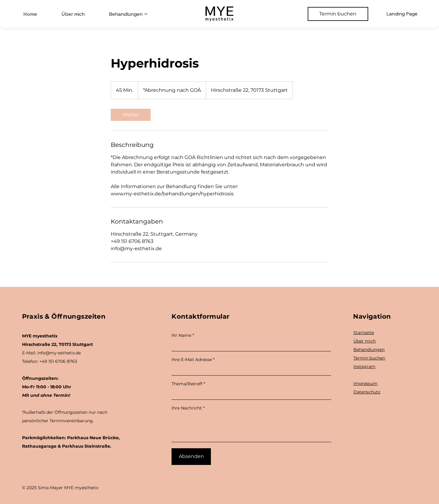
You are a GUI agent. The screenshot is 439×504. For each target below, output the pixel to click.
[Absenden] (191, 457)
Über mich (365, 341)
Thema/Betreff (187, 384)
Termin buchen (369, 358)
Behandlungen (369, 350)
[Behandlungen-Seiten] (146, 14)
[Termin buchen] (338, 14)
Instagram (364, 366)
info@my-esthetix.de (59, 353)
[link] (131, 115)
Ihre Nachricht (187, 408)
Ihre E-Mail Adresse (192, 360)
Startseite (364, 333)
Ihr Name (181, 335)
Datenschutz (367, 392)
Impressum (365, 383)
